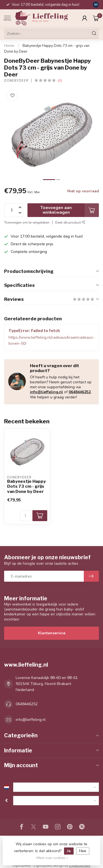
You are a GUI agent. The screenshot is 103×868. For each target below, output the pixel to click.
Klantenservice (52, 633)
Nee (83, 851)
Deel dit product (70, 222)
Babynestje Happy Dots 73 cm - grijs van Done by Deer (27, 486)
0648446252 (80, 392)
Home (9, 46)
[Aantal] (26, 516)
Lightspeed (22, 865)
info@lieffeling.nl (46, 392)
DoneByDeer (16, 81)
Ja (69, 851)
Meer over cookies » (52, 858)
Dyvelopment (80, 865)
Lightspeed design (49, 865)
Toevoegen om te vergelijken (27, 222)
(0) (60, 80)
